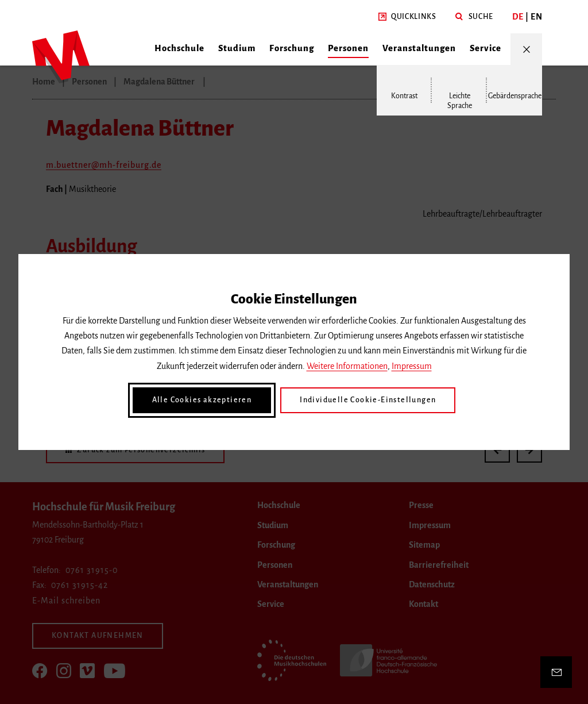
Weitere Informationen (347, 366)
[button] (407, 17)
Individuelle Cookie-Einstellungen (368, 400)
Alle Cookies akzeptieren (202, 400)
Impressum (412, 366)
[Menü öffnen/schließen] (526, 49)
